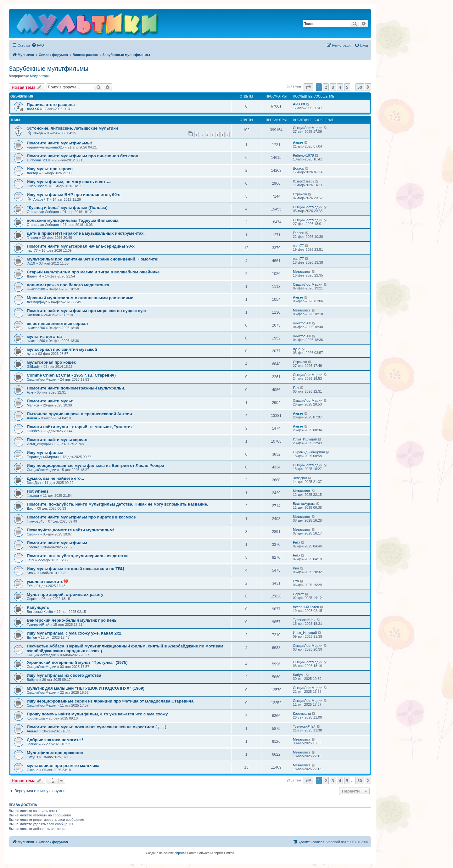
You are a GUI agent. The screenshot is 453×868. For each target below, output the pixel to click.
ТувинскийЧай (38, 624)
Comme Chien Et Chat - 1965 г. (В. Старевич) (71, 375)
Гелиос (32, 744)
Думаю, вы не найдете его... (55, 478)
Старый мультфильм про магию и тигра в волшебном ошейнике (93, 272)
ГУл (30, 586)
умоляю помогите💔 (48, 582)
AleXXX (33, 109)
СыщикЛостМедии (308, 128)
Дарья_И (34, 276)
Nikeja (38, 133)
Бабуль (33, 680)
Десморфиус (37, 302)
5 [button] (347, 87)
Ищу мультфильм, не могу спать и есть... (69, 182)
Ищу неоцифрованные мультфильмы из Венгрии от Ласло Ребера (95, 465)
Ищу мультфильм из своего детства (64, 675)
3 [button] (333, 87)
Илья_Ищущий (39, 444)
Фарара (33, 496)
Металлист (302, 272)
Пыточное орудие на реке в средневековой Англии (79, 414)
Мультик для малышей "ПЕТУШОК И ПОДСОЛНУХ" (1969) (86, 688)
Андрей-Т (41, 199)
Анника (33, 731)
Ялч (30, 392)
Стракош (300, 194)
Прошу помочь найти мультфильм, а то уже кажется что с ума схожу (97, 714)
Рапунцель (38, 607)
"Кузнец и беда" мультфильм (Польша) (67, 207)
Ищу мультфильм (45, 453)
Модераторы (40, 76)
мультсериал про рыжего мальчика (63, 766)
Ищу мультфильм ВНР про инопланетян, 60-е (74, 195)
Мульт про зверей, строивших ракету (65, 594)
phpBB (179, 853)
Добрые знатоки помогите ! (55, 740)
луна (31, 354)
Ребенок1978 (303, 155)
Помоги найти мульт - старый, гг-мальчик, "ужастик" (81, 427)
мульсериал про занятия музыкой (62, 349)
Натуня (33, 757)
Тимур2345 (36, 521)
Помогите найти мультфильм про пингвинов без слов (82, 156)
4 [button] (340, 87)
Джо (30, 508)
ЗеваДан (34, 483)
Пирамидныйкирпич (43, 457)
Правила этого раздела (51, 105)
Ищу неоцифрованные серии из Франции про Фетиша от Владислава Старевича (110, 701)
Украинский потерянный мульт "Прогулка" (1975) (77, 662)
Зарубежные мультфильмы (49, 69)
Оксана (33, 770)
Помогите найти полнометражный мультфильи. (76, 388)
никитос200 (36, 289)
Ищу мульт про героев (50, 169)
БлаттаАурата (304, 504)
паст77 (32, 250)
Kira (30, 573)
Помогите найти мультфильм (57, 543)
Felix (296, 542)
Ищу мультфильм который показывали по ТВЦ (75, 569)
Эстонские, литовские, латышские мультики (72, 128)
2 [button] (326, 87)
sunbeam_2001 (39, 160)
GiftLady (33, 367)
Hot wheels (38, 491)
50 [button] (360, 87)
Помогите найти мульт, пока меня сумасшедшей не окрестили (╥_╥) (97, 727)
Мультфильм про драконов (55, 753)
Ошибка (33, 431)
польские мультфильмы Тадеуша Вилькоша (73, 220)
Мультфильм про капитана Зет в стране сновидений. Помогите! (93, 259)
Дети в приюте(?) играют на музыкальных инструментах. (86, 233)
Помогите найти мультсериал (57, 440)
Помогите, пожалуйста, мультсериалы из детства (78, 556)
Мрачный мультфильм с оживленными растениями (80, 298)
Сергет (32, 599)
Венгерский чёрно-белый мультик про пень (72, 620)
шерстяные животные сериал (57, 324)
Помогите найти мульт (50, 401)
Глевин (32, 238)
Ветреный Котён (40, 612)
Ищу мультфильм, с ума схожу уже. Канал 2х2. (75, 633)
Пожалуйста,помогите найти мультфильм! (70, 530)
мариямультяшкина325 (45, 147)
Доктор (32, 173)
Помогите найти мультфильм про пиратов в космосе (81, 517)
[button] (308, 87)
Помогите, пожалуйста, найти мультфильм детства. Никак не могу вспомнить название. (117, 504)
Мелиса (33, 405)
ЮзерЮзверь (37, 186)
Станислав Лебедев (43, 212)
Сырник (33, 534)
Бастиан (33, 315)
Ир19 (31, 263)
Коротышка (36, 718)
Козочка (33, 547)
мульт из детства (44, 336)
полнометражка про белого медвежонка (68, 285)
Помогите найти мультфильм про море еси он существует (87, 311)
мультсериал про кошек (51, 362)
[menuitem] (38, 45)
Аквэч (298, 143)
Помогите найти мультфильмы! (59, 143)
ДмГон (32, 637)
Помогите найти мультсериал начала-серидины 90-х (81, 246)
